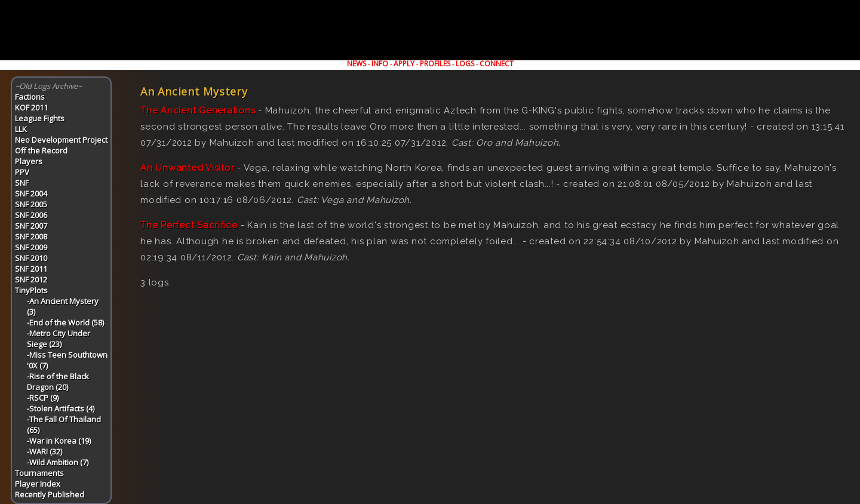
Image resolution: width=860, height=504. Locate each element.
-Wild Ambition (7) (58, 462)
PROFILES (435, 64)
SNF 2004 (31, 193)
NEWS (357, 64)
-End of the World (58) (65, 322)
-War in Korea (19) (59, 441)
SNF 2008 (31, 236)
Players (29, 161)
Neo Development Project (61, 140)
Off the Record (41, 150)
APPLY (404, 64)
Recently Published (50, 494)
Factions (30, 97)
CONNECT (497, 64)
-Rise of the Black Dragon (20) (58, 382)
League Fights (40, 118)
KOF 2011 (31, 107)
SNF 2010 (31, 258)
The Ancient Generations (198, 110)
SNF (22, 183)
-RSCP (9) (43, 398)
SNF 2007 (31, 226)
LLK (21, 129)
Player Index (38, 484)
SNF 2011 (31, 269)
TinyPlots (31, 290)
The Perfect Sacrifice (189, 225)
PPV (22, 172)
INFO (380, 64)
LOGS (465, 64)
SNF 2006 (31, 215)
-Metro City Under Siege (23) (59, 339)
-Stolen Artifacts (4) (61, 408)
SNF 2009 (31, 247)
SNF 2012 (31, 279)
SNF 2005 (31, 204)
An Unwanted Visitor (187, 168)
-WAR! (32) (44, 451)
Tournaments (39, 473)
